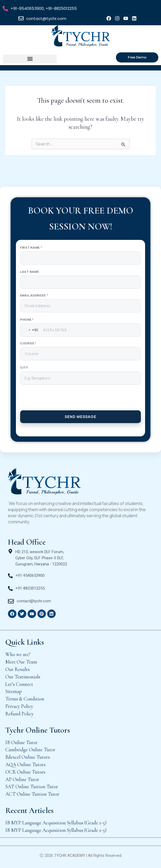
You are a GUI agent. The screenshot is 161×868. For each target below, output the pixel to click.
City (24, 367)
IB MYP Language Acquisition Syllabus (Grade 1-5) (56, 823)
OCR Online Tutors (25, 772)
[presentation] (80, 400)
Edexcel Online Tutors (28, 757)
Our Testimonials (23, 677)
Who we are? (18, 654)
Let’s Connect (19, 684)
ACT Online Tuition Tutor (32, 794)
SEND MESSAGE (80, 417)
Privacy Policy (19, 706)
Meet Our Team (21, 662)
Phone (27, 320)
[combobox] (29, 330)
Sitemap (14, 691)
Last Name (29, 272)
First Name (31, 247)
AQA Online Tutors (25, 764)
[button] (30, 59)
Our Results (18, 669)
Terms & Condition (25, 699)
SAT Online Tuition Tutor (32, 786)
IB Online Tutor (21, 742)
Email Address (34, 295)
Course (28, 343)
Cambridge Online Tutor (30, 750)
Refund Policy (19, 714)
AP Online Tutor (22, 779)
